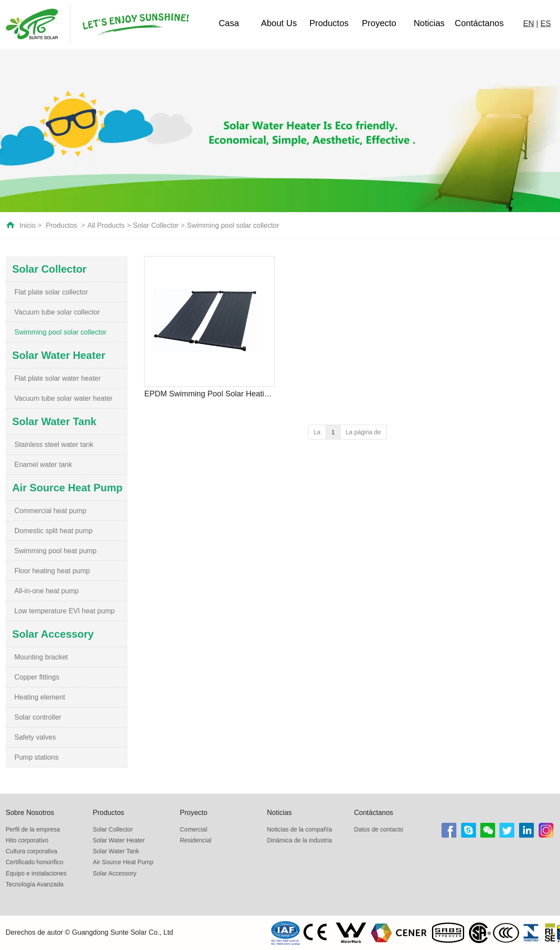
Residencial (196, 840)
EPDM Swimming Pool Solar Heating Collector (209, 394)
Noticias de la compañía (299, 829)
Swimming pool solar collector (233, 225)
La (317, 432)
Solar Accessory (115, 873)
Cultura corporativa (31, 851)
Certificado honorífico (34, 862)
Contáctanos (479, 23)
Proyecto (379, 23)
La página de (363, 432)
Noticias (429, 23)
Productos (329, 23)
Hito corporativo (27, 840)
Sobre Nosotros (30, 813)
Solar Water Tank (116, 851)
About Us (279, 23)
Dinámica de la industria (299, 840)
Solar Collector (156, 225)
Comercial (194, 829)
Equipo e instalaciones (36, 873)
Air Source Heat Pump (123, 862)
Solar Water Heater (119, 840)
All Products (106, 225)
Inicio (27, 225)
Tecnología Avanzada (35, 884)
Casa (229, 23)
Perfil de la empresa (33, 829)
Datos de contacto (379, 829)
